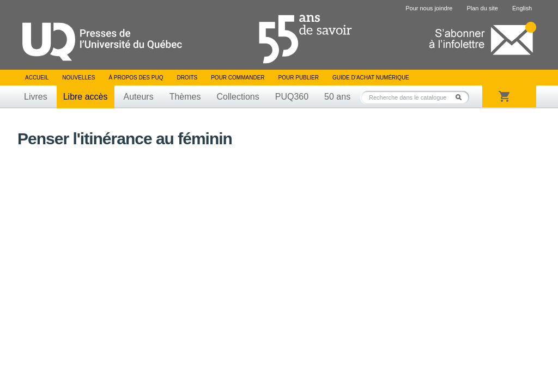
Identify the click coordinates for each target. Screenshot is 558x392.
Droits (187, 78)
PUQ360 (292, 97)
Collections (238, 97)
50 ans (337, 97)
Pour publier (299, 78)
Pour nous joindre (429, 8)
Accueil (37, 78)
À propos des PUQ (136, 78)
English (522, 8)
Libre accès (86, 97)
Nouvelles (78, 78)
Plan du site (482, 8)
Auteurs (139, 97)
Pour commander (238, 78)
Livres (36, 97)
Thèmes (185, 97)
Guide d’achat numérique (371, 78)
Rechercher (462, 97)
